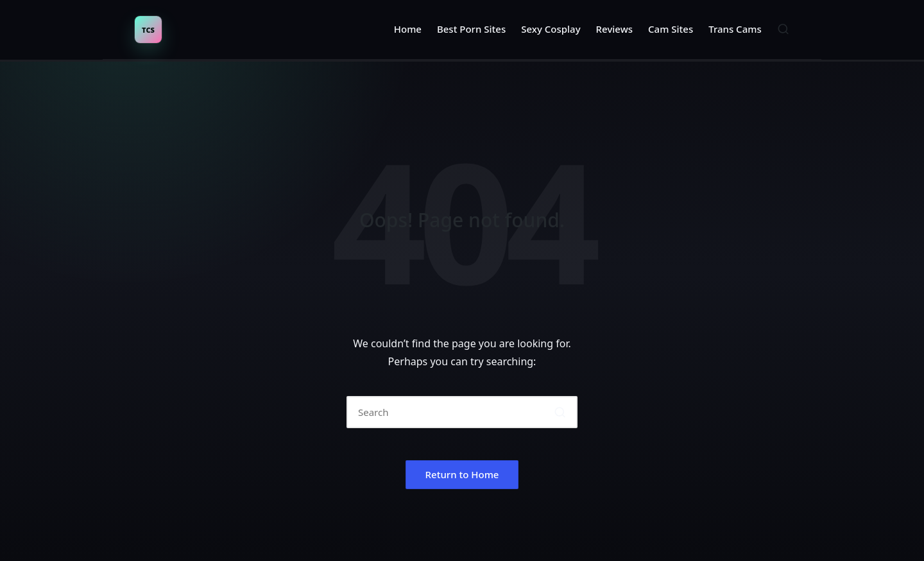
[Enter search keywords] (462, 412)
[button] (560, 412)
